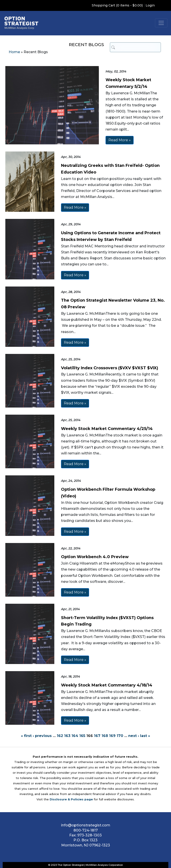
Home (14, 52)
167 (97, 736)
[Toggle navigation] (161, 23)
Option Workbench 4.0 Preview (95, 557)
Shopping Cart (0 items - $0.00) (117, 5)
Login (150, 5)
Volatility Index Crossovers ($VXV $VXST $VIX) (110, 368)
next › (134, 736)
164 (75, 736)
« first (26, 736)
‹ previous (42, 736)
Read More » (120, 140)
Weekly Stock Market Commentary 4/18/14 (107, 685)
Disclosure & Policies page (71, 799)
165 (82, 736)
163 (67, 736)
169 (112, 736)
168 (105, 736)
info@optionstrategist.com (86, 825)
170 (120, 736)
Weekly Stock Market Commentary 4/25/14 (107, 429)
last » (145, 736)
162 (60, 736)
